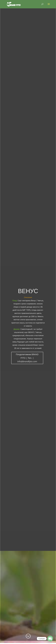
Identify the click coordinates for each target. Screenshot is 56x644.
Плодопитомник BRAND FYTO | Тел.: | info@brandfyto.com (27, 358)
